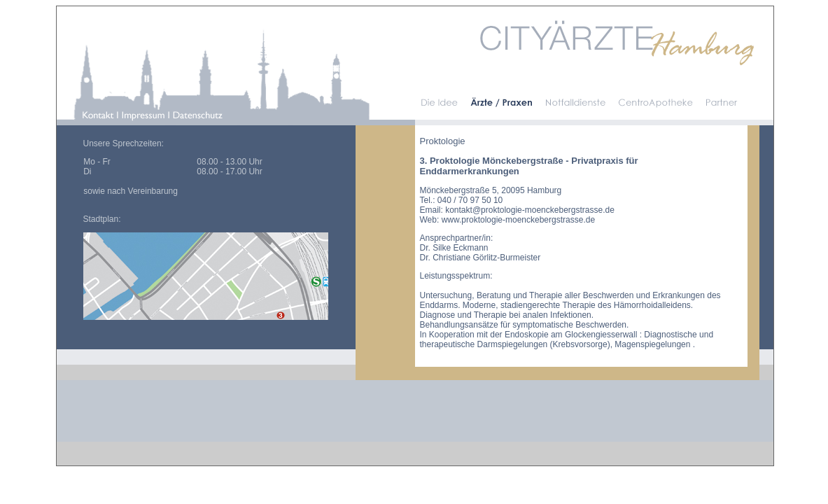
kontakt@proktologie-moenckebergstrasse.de (530, 210)
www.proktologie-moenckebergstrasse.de (518, 220)
